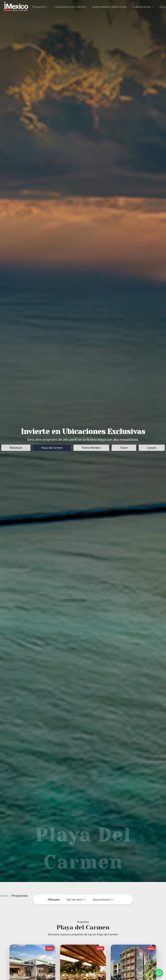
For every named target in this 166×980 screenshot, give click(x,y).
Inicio (4, 896)
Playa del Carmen (52, 448)
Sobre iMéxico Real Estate (110, 7)
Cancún (152, 448)
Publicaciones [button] (142, 7)
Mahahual (16, 448)
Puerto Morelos (91, 448)
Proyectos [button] (39, 7)
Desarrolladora (102, 900)
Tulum (124, 448)
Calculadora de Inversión (70, 7)
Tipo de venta (75, 900)
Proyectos (20, 896)
